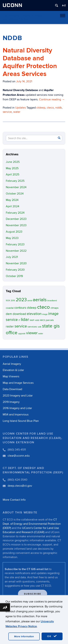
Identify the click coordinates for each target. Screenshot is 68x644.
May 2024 (12, 200)
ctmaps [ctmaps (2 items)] (55, 308)
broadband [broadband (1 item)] (52, 301)
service (7, 112)
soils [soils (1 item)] (40, 327)
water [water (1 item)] (41, 334)
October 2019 (14, 276)
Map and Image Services (18, 383)
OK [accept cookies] (52, 636)
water (17, 112)
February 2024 (15, 213)
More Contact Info (14, 500)
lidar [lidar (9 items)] (25, 320)
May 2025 (12, 168)
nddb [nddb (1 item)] (37, 320)
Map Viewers (11, 376)
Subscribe (33, 594)
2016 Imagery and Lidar (17, 408)
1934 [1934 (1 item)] (8, 301)
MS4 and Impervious (16, 415)
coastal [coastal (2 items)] (10, 308)
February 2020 (15, 270)
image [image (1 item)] (45, 314)
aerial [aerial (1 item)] (30, 301)
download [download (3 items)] (19, 314)
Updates (20, 108)
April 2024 (13, 206)
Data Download (12, 389)
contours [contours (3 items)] (20, 308)
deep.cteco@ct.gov (20, 486)
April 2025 (13, 174)
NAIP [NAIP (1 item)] (32, 320)
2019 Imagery (11, 402)
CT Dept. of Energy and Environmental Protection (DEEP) (32, 524)
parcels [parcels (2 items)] (50, 320)
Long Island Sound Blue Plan (21, 421)
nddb (59, 108)
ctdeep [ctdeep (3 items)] (32, 308)
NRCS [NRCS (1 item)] (42, 320)
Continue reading (52, 99)
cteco (50, 108)
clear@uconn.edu (19, 456)
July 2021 (12, 257)
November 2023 (16, 225)
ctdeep (41, 108)
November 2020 (16, 263)
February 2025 (15, 181)
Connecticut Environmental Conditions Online (22, 17)
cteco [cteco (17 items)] (44, 307)
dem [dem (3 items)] (9, 314)
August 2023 (14, 232)
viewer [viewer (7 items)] (32, 333)
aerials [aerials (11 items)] (40, 300)
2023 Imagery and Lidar (18, 396)
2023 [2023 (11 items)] (21, 300)
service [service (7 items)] (21, 326)
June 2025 (13, 162)
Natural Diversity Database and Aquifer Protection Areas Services (30, 62)
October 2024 (15, 194)
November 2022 (16, 251)
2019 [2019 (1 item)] (13, 301)
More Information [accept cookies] (24, 636)
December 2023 (16, 219)
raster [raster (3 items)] (10, 327)
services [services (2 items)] (32, 327)
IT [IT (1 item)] (19, 320)
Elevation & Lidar (13, 370)
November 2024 (16, 187)
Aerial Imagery (12, 364)
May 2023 (12, 238)
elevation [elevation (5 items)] (34, 314)
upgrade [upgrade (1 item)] (22, 334)
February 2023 (15, 244)
